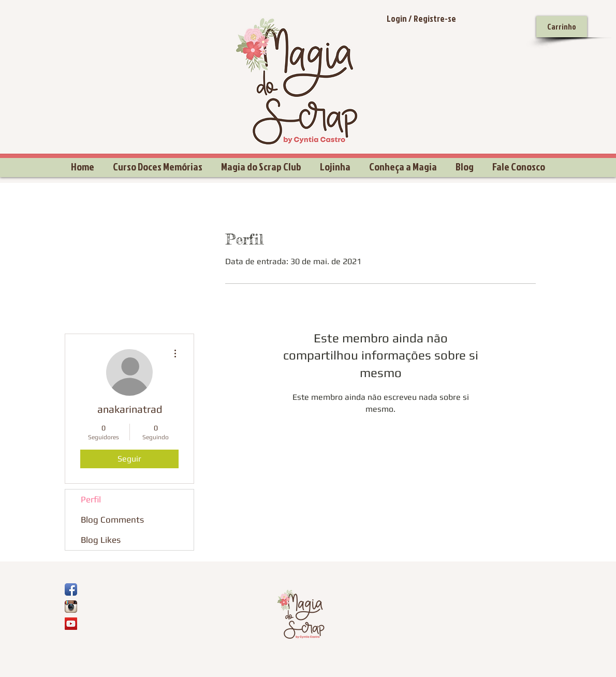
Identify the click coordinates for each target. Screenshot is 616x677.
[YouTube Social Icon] (71, 624)
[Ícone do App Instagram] (71, 607)
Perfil (91, 499)
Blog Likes (101, 540)
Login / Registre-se (421, 18)
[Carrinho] (562, 27)
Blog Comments (112, 520)
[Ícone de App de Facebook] (71, 589)
